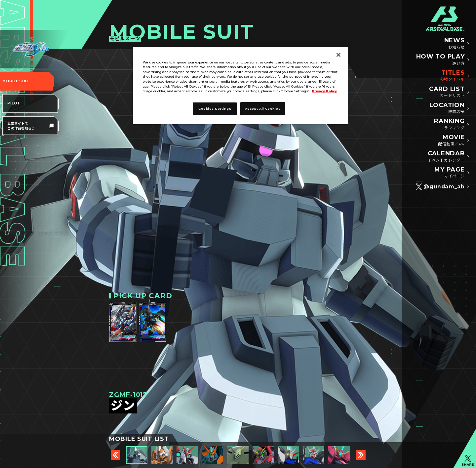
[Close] (338, 55)
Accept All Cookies (263, 109)
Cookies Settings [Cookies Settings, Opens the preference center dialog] (215, 109)
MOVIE (451, 140)
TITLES (452, 76)
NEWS (455, 44)
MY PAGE (449, 173)
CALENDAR (446, 157)
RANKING (449, 124)
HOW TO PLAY (440, 60)
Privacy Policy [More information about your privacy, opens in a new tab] (324, 91)
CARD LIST (447, 92)
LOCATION (447, 108)
